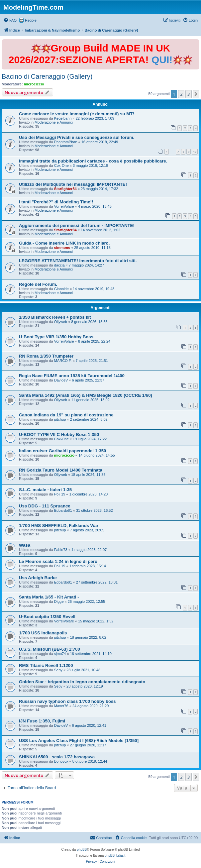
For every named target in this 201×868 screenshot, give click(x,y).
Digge (59, 601)
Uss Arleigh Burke (38, 578)
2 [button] (181, 94)
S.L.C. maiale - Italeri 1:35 (45, 490)
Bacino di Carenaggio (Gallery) (47, 76)
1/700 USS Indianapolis (43, 633)
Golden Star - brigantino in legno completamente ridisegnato (82, 682)
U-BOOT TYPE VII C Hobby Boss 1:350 (59, 434)
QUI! (162, 60)
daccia (59, 265)
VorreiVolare (64, 206)
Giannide (61, 289)
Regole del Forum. (38, 284)
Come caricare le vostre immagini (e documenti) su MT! (77, 114)
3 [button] (189, 94)
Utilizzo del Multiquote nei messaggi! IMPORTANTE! (73, 184)
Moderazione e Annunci (54, 122)
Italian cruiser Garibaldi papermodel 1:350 (62, 451)
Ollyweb (61, 322)
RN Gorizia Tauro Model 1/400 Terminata (61, 470)
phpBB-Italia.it (115, 856)
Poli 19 (60, 494)
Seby (58, 670)
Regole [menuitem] (31, 20)
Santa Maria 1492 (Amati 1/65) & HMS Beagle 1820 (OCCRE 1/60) (86, 395)
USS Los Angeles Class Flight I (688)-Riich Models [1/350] (79, 741)
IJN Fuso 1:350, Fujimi (42, 721)
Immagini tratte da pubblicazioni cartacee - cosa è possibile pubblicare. (93, 161)
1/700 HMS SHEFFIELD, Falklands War (59, 526)
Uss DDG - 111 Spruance (45, 506)
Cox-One (61, 165)
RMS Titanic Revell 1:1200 (46, 665)
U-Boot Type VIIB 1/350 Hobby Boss (56, 337)
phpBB (82, 850)
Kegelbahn (63, 118)
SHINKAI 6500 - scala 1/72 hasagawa (57, 757)
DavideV (61, 380)
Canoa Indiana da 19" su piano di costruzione (66, 415)
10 (195, 152)
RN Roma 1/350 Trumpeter (46, 356)
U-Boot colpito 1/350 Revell (47, 617)
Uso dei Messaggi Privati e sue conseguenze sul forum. (77, 137)
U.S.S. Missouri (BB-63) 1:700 (50, 649)
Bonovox (61, 761)
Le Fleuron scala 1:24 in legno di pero (58, 561)
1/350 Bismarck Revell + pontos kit (55, 317)
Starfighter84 (65, 189)
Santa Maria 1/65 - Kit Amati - (49, 597)
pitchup (60, 419)
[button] (196, 94)
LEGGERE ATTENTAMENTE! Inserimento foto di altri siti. (78, 261)
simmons (62, 248)
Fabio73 (61, 550)
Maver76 (61, 706)
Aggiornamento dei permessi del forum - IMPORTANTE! (77, 225)
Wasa (25, 545)
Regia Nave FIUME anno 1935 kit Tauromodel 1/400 (72, 376)
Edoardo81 (63, 510)
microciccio (34, 84)
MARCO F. (63, 361)
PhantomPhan (66, 142)
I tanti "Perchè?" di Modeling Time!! (56, 202)
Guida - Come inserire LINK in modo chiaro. (64, 243)
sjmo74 (60, 654)
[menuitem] (10, 20)
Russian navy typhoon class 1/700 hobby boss (67, 701)
